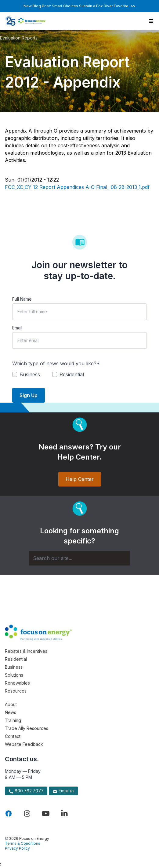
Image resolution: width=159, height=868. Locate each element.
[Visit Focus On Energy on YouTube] (46, 814)
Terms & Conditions (23, 843)
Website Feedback (24, 744)
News (11, 712)
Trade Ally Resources (27, 728)
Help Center (80, 479)
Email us (63, 791)
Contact (13, 736)
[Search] (79, 558)
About (11, 704)
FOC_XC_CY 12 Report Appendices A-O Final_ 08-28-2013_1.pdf (77, 187)
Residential (16, 659)
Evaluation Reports (19, 38)
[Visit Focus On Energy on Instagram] (27, 814)
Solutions (14, 675)
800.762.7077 (26, 791)
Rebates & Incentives (26, 651)
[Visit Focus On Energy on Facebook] (9, 814)
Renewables (17, 683)
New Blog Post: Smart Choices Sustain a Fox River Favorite (79, 6)
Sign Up (29, 395)
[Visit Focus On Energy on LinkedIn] (64, 814)
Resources (16, 691)
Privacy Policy (17, 848)
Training (13, 720)
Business (14, 667)
